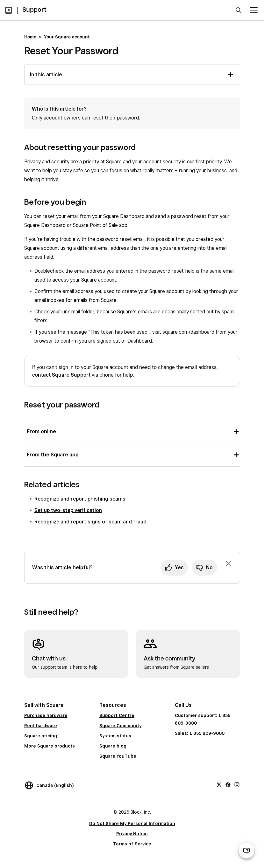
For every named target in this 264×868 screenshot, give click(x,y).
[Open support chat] (246, 851)
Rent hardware (41, 726)
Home (30, 37)
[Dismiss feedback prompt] (228, 564)
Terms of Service (132, 844)
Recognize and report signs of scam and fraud (90, 522)
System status (115, 736)
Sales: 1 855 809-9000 (200, 733)
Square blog (113, 746)
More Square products (50, 746)
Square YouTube (118, 756)
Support (34, 10)
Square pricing (41, 736)
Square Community (120, 726)
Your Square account (67, 37)
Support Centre (117, 715)
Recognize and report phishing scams (80, 499)
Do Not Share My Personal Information (132, 824)
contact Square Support (61, 375)
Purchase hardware (46, 715)
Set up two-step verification (68, 510)
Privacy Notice (132, 834)
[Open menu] (254, 10)
